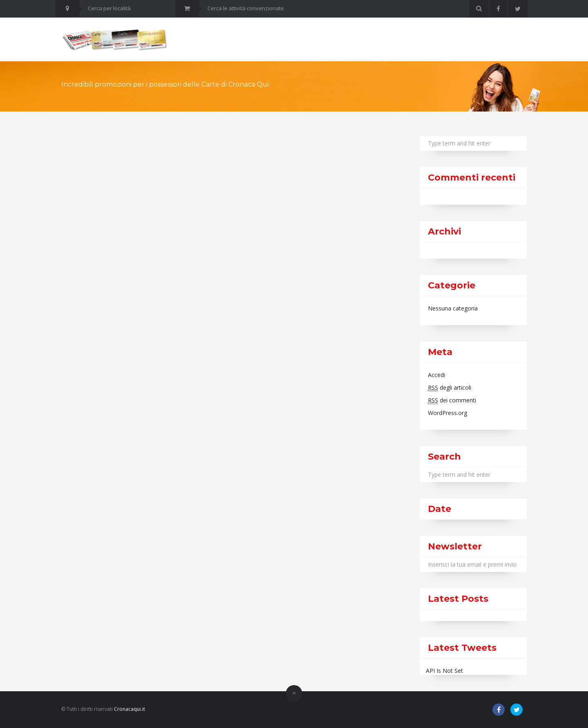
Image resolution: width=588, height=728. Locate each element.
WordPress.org (448, 413)
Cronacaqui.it (129, 709)
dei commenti (452, 400)
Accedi (437, 375)
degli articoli (450, 388)
